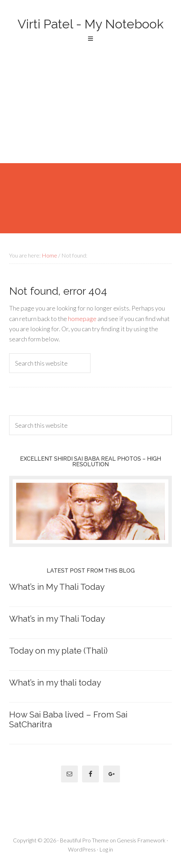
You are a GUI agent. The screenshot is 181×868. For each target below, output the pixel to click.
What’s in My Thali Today (57, 587)
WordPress (82, 849)
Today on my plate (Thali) (58, 651)
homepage (82, 319)
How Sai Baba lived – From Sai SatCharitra (68, 720)
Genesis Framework (141, 840)
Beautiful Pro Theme (84, 840)
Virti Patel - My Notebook (90, 24)
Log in (106, 849)
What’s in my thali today (55, 683)
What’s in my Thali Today (57, 619)
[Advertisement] (90, 111)
